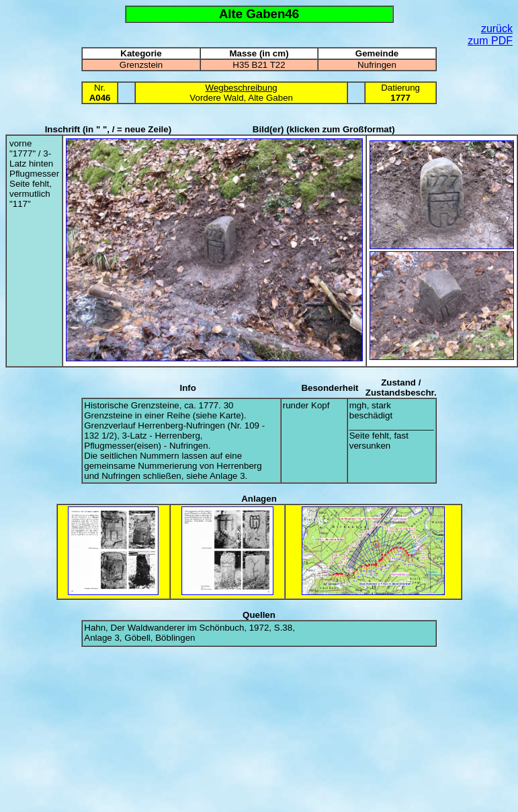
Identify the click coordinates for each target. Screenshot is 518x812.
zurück (497, 29)
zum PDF (490, 41)
